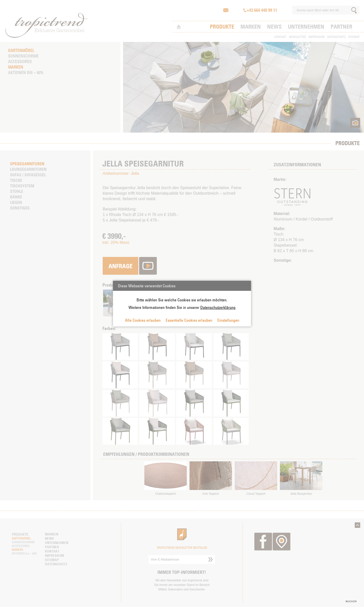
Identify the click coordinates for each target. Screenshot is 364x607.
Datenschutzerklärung (218, 307)
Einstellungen (228, 320)
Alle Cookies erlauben (143, 320)
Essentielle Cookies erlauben (189, 320)
